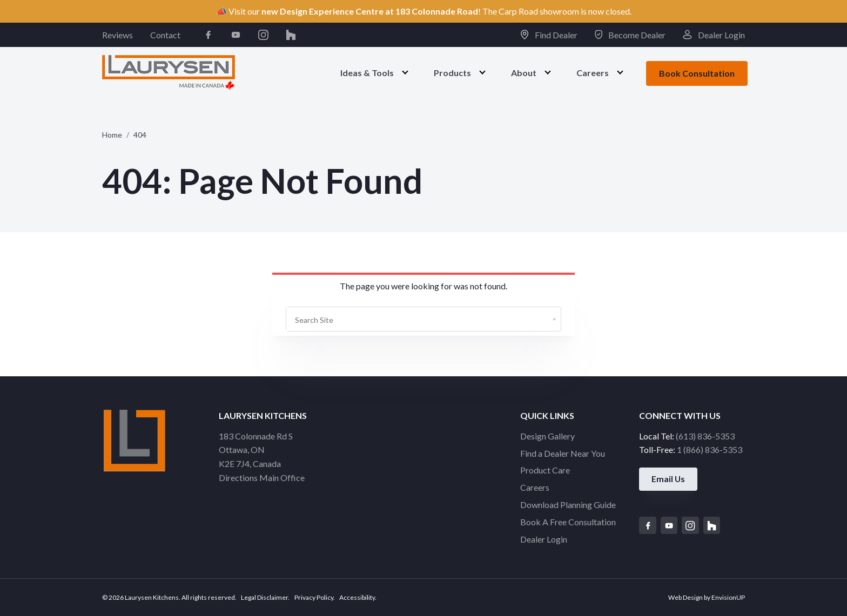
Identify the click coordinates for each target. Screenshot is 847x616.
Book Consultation (697, 73)
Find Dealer (549, 35)
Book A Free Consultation (568, 522)
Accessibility (357, 597)
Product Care (545, 470)
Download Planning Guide (568, 505)
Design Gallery (547, 436)
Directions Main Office (262, 478)
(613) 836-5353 (705, 436)
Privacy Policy (314, 597)
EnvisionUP (728, 597)
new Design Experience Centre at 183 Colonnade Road (370, 11)
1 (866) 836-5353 (710, 449)
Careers (593, 73)
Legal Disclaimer (264, 597)
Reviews (117, 35)
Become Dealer (630, 35)
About (524, 73)
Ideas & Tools (367, 73)
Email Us (669, 480)
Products (452, 73)
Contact (165, 35)
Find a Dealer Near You (563, 453)
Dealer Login (714, 35)
